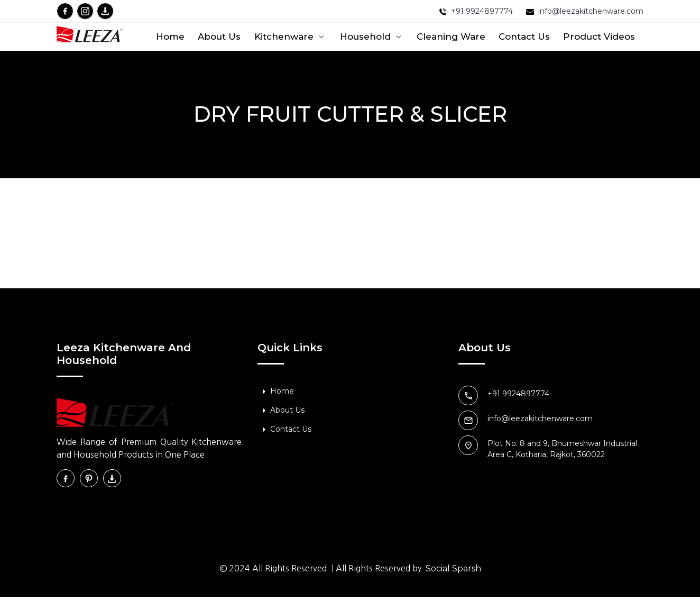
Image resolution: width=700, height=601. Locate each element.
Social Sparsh (453, 573)
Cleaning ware (451, 37)
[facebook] (65, 11)
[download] (105, 11)
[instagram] (85, 11)
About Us (219, 37)
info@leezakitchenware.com (591, 11)
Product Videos (599, 37)
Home (170, 37)
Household (372, 37)
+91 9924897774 (482, 11)
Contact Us (524, 37)
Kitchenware (290, 37)
